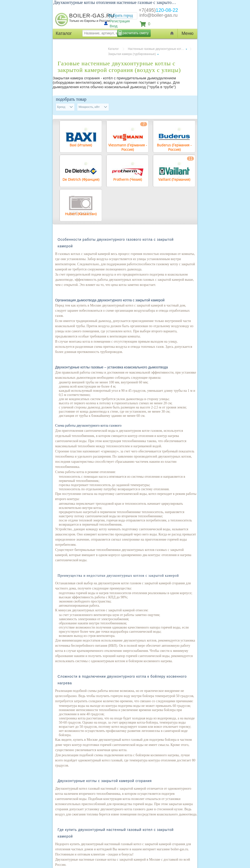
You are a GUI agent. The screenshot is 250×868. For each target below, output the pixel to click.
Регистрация (120, 21)
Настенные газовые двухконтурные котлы (156, 49)
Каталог (113, 49)
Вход (114, 26)
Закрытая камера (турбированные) (132, 54)
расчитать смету (136, 33)
